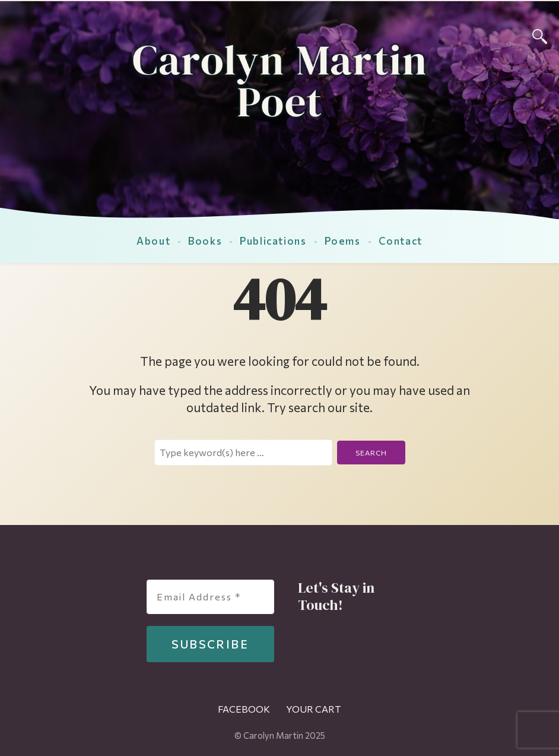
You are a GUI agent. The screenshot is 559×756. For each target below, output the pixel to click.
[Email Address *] (210, 597)
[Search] (540, 35)
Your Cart (314, 709)
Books (205, 241)
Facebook (244, 709)
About (153, 241)
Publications (273, 241)
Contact (401, 241)
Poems (343, 241)
